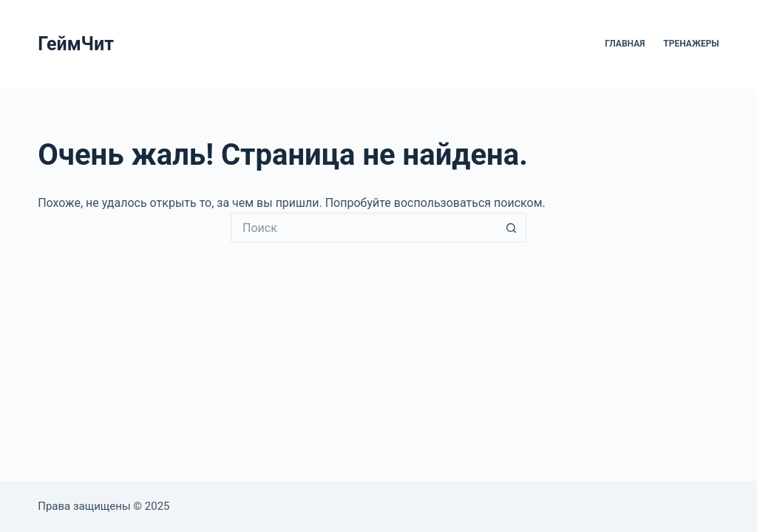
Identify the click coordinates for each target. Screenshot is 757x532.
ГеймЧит (76, 44)
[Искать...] (364, 228)
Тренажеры (691, 44)
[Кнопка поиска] (512, 228)
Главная (625, 44)
